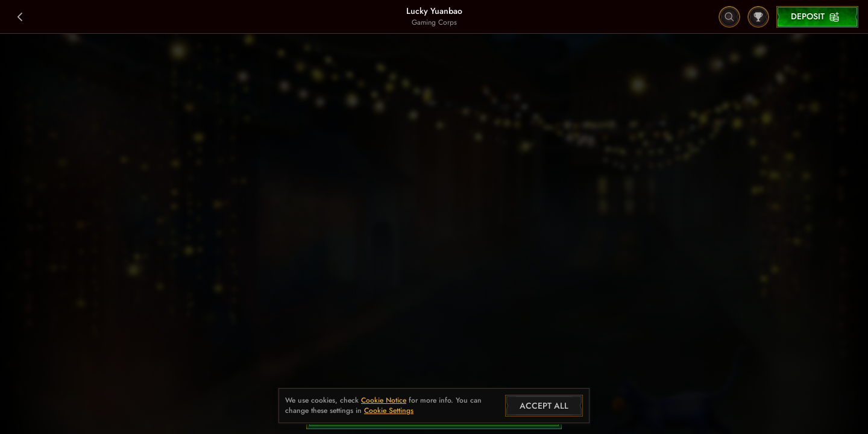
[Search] (729, 17)
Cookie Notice (384, 401)
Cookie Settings (389, 411)
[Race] (758, 17)
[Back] (20, 17)
